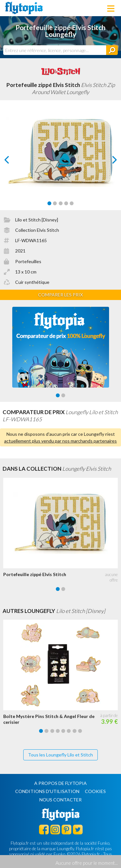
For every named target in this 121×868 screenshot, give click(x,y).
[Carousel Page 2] (55, 203)
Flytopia (24, 8)
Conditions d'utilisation (47, 791)
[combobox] (55, 50)
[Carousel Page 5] (72, 203)
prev (14, 161)
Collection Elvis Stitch (37, 230)
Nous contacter (60, 800)
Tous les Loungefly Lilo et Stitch (60, 755)
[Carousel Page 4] (66, 203)
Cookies (95, 791)
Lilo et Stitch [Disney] (37, 220)
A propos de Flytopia (60, 783)
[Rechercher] (112, 50)
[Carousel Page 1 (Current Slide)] (49, 203)
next (107, 161)
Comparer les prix (60, 295)
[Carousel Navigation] (61, 160)
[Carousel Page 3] (61, 203)
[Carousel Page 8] (80, 731)
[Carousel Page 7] (75, 731)
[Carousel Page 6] (69, 731)
